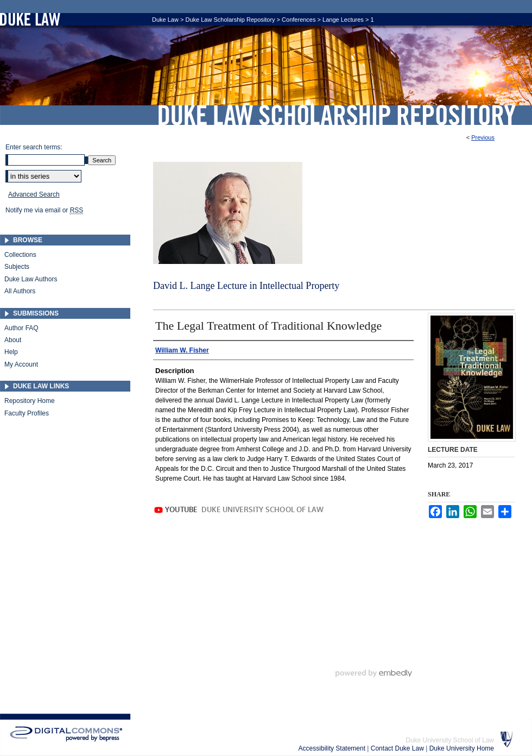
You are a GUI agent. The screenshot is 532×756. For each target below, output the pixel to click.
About (13, 340)
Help (11, 352)
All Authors (20, 291)
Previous (483, 137)
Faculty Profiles (27, 413)
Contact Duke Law (398, 748)
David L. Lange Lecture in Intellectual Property (246, 286)
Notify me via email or (44, 210)
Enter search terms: (34, 147)
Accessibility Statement (333, 748)
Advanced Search (34, 194)
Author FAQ (21, 328)
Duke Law (165, 20)
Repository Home (30, 401)
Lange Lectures (343, 20)
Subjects (17, 267)
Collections (20, 255)
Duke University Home (462, 748)
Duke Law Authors (31, 279)
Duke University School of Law (450, 740)
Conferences (299, 20)
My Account (21, 364)
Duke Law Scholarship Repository (337, 115)
